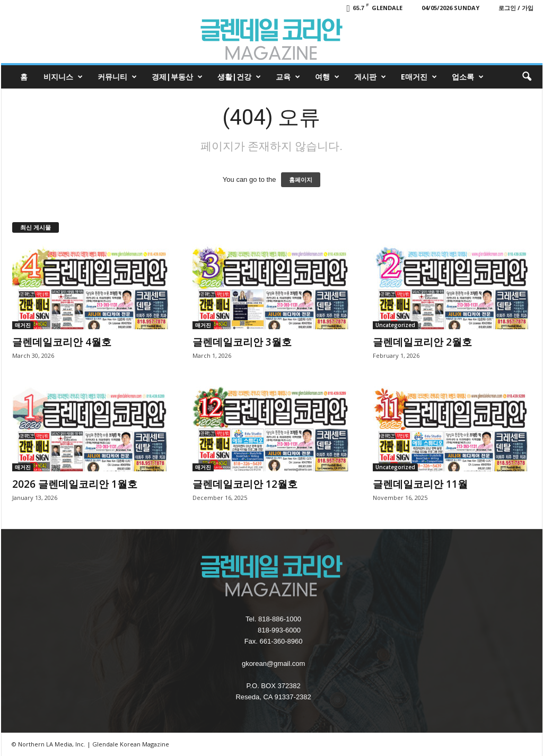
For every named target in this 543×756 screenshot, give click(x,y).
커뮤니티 (117, 77)
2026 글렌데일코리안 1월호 (75, 484)
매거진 (23, 325)
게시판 (370, 77)
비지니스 (63, 77)
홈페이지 (301, 180)
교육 (288, 77)
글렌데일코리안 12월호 (245, 484)
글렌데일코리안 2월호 (422, 342)
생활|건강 (239, 77)
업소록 (468, 77)
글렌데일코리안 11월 (420, 484)
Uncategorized (395, 325)
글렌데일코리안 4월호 (62, 342)
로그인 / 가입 (516, 8)
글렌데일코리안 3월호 (242, 342)
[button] (527, 77)
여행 (327, 77)
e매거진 (419, 77)
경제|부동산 (177, 77)
